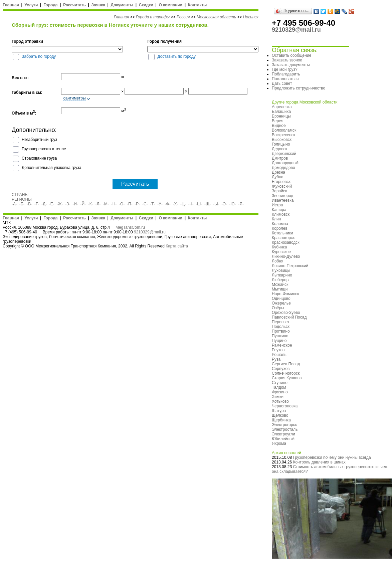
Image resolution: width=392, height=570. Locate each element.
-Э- (224, 204)
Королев (280, 228)
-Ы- (216, 204)
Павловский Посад (289, 317)
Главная (11, 5)
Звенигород (282, 196)
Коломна (280, 224)
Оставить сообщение (291, 55)
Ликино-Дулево (286, 256)
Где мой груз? (285, 69)
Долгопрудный (285, 163)
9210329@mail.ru (150, 232)
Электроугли (283, 434)
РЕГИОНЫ (22, 199)
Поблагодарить (286, 74)
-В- (29, 204)
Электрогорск (284, 425)
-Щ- (208, 204)
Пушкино (280, 336)
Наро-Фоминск (285, 294)
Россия (183, 17)
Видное (279, 126)
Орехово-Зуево (286, 313)
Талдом (279, 387)
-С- (145, 204)
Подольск (281, 327)
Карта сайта (177, 246)
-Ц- (183, 204)
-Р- (137, 204)
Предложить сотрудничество (299, 88)
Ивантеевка (283, 200)
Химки (278, 397)
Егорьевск (281, 182)
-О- (122, 204)
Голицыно (281, 144)
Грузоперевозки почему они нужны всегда (332, 457)
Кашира (279, 210)
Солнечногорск (286, 373)
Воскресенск (283, 135)
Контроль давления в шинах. (320, 462)
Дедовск (279, 149)
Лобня (278, 261)
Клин (276, 219)
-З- (68, 204)
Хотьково (280, 401)
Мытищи (280, 289)
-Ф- (168, 204)
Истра (277, 205)
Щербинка (281, 420)
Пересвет (281, 322)
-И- (75, 204)
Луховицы (281, 270)
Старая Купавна (287, 378)
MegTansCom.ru (130, 227)
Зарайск (279, 191)
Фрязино (280, 392)
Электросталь (285, 429)
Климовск (281, 214)
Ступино (280, 383)
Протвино (281, 331)
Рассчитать (74, 5)
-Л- (98, 204)
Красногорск (283, 238)
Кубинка (279, 247)
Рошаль (279, 355)
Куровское (281, 252)
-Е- (52, 204)
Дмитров (280, 158)
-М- (106, 204)
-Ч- (191, 204)
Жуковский (282, 186)
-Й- (83, 204)
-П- (130, 204)
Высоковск (282, 140)
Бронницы (281, 116)
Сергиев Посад (286, 364)
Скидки (146, 5)
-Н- (114, 204)
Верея (278, 121)
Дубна (278, 177)
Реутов (278, 350)
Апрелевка (282, 107)
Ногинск (251, 17)
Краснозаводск (286, 242)
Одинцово (281, 299)
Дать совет (282, 83)
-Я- (241, 204)
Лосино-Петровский (290, 266)
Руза (276, 359)
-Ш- (199, 204)
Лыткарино (282, 275)
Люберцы (280, 280)
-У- (160, 204)
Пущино (279, 341)
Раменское (282, 345)
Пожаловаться (285, 79)
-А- (14, 204)
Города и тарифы (153, 17)
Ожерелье (281, 303)
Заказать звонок (287, 60)
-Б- (22, 204)
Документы (122, 5)
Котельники (282, 233)
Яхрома (279, 443)
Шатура (279, 411)
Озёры (278, 308)
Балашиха (281, 112)
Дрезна (278, 172)
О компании (170, 5)
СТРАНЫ (20, 195)
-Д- (44, 204)
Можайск (280, 284)
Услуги (31, 5)
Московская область (216, 17)
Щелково (280, 415)
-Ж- (60, 204)
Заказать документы (291, 65)
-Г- (37, 204)
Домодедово (283, 168)
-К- (91, 204)
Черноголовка (285, 406)
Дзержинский (284, 154)
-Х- (175, 204)
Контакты (198, 5)
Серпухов (281, 369)
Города (50, 5)
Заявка (98, 5)
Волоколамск (284, 130)
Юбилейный (283, 439)
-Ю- (233, 204)
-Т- (152, 204)
